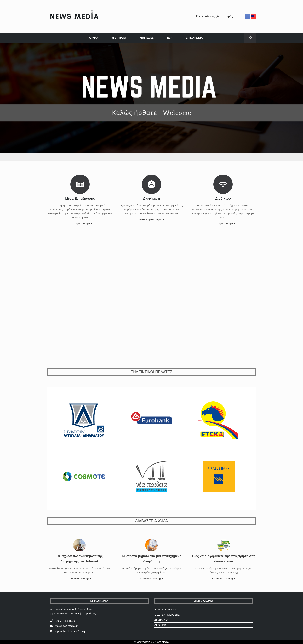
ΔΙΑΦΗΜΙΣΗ (161, 625)
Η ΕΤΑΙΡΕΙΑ (119, 38)
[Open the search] (250, 38)
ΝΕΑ (170, 38)
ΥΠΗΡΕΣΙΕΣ (147, 38)
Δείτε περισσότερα (80, 224)
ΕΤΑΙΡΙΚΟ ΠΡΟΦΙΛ (165, 610)
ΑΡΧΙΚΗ (94, 38)
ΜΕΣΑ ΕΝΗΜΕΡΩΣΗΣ (167, 615)
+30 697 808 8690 (65, 621)
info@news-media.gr (66, 626)
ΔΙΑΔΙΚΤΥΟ (161, 620)
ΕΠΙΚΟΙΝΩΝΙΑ (194, 38)
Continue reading (79, 578)
